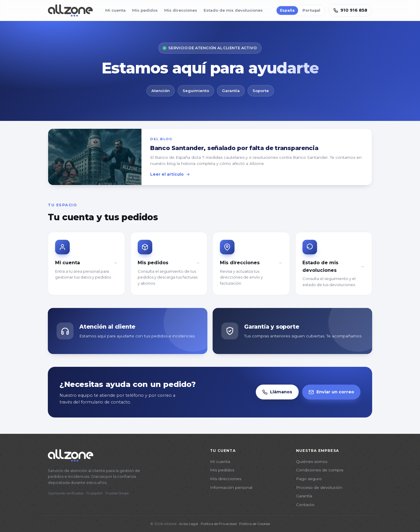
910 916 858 (350, 10)
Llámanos (277, 392)
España (287, 10)
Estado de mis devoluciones (233, 10)
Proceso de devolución (319, 487)
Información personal (231, 487)
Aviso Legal (189, 524)
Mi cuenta (116, 10)
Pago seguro (309, 479)
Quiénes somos (312, 461)
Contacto (305, 505)
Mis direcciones (181, 10)
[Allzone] (70, 10)
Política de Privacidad (219, 524)
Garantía (304, 496)
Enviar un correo (331, 392)
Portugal (311, 10)
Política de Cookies (255, 524)
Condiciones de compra (320, 470)
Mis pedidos (145, 10)
